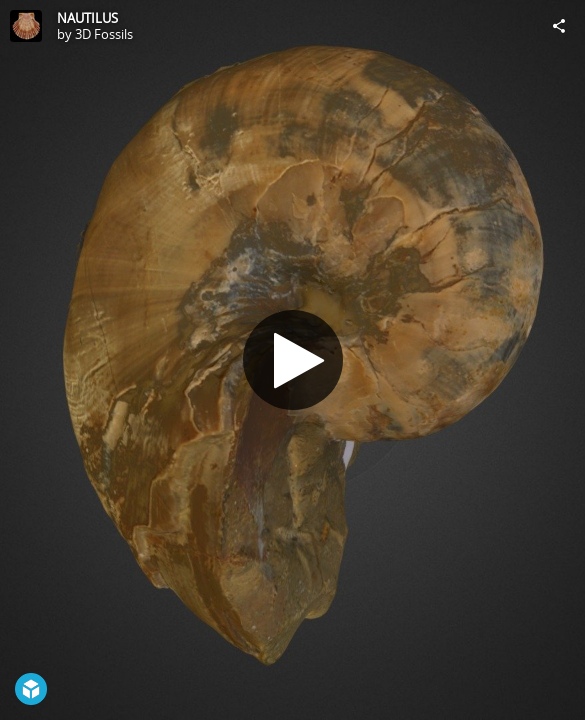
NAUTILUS (87, 18)
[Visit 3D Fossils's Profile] (26, 26)
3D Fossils (104, 34)
